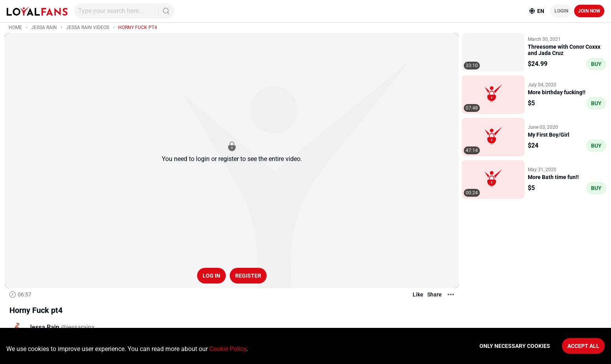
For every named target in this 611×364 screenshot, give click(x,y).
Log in (211, 276)
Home (15, 27)
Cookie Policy (228, 349)
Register (248, 276)
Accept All (583, 346)
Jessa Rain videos (88, 27)
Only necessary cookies (515, 346)
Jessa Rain (44, 27)
